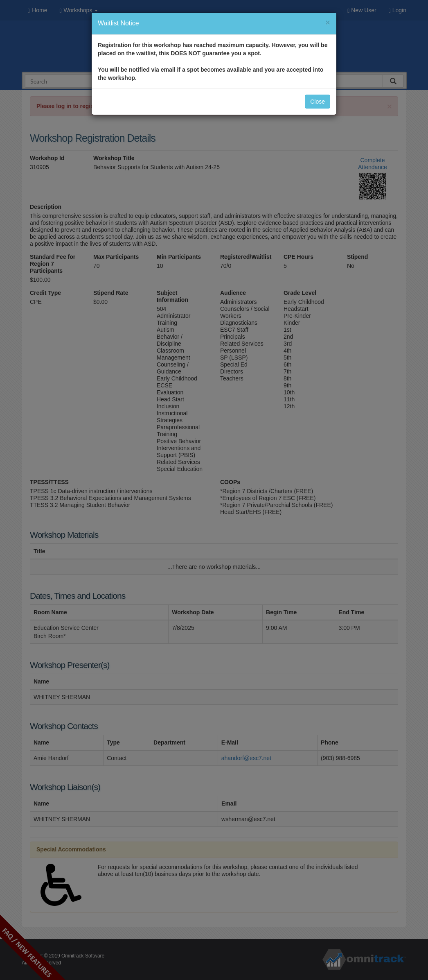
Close (318, 102)
